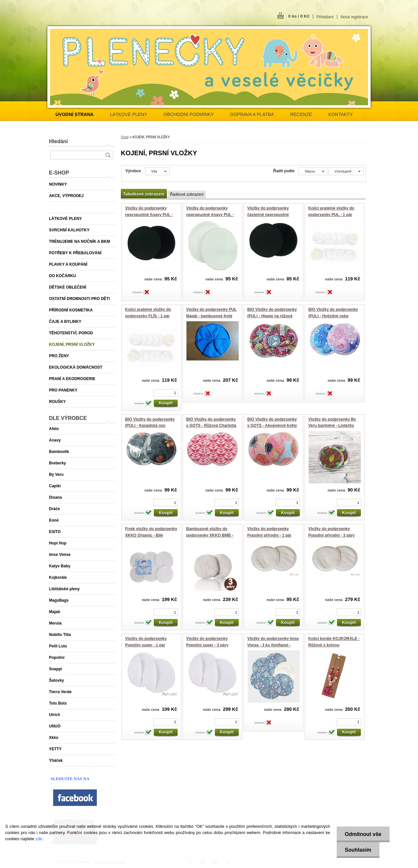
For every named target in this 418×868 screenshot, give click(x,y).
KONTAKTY (341, 114)
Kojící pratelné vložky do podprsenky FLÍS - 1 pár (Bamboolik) (148, 316)
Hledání (58, 141)
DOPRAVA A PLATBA (252, 114)
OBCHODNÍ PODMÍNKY (189, 114)
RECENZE (301, 114)
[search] (108, 155)
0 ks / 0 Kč (299, 16)
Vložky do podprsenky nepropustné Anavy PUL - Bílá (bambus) (210, 215)
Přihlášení (325, 17)
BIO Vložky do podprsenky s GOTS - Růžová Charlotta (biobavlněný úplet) (211, 426)
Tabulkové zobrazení (144, 194)
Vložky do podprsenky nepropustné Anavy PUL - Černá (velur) (149, 215)
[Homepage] (75, 114)
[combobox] (313, 171)
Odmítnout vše (363, 834)
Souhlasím (358, 850)
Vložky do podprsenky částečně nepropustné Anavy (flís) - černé (268, 215)
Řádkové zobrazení (187, 194)
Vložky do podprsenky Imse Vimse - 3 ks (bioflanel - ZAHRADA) (273, 645)
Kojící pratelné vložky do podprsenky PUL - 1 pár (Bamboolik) (331, 215)
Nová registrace (354, 17)
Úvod (125, 137)
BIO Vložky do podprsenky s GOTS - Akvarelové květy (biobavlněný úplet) (272, 426)
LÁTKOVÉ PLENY (129, 114)
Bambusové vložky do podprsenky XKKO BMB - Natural (210, 535)
